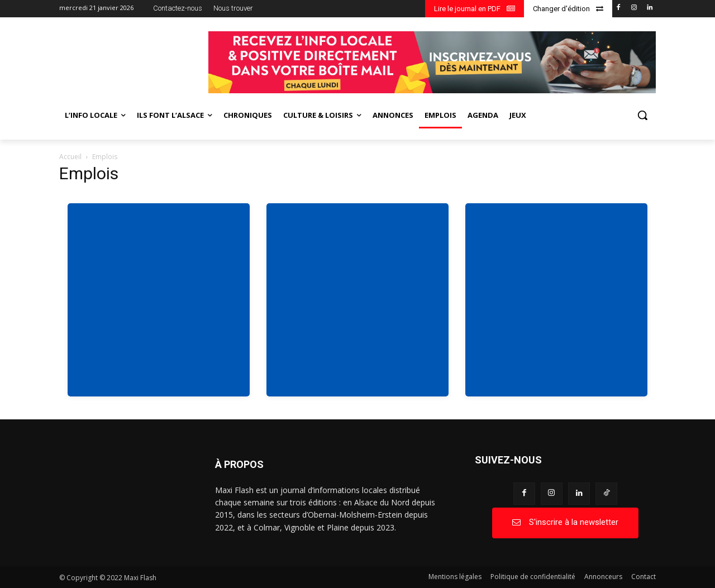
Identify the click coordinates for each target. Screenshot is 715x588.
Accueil (70, 157)
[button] (642, 115)
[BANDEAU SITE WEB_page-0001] (432, 62)
